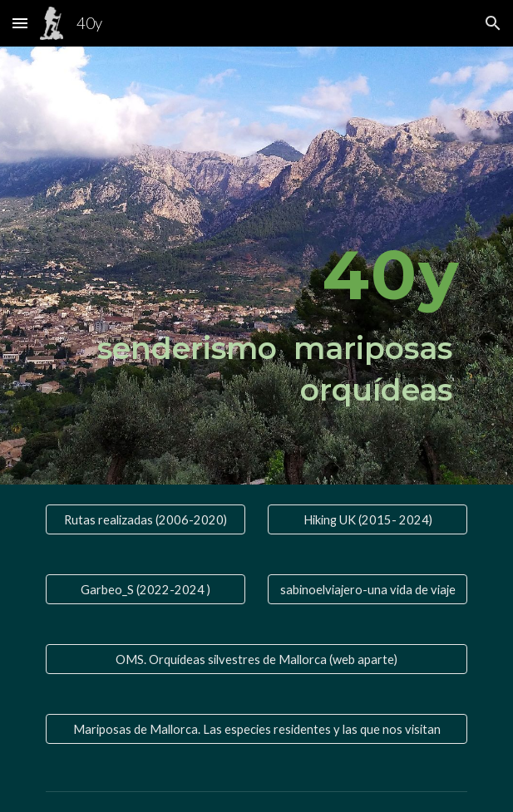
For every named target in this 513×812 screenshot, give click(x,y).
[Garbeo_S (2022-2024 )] (146, 589)
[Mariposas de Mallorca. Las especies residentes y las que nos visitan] (256, 729)
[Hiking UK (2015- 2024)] (367, 519)
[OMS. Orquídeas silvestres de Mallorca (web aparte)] (256, 659)
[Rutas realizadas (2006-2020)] (146, 519)
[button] (20, 23)
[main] (256, 266)
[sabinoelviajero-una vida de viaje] (367, 589)
